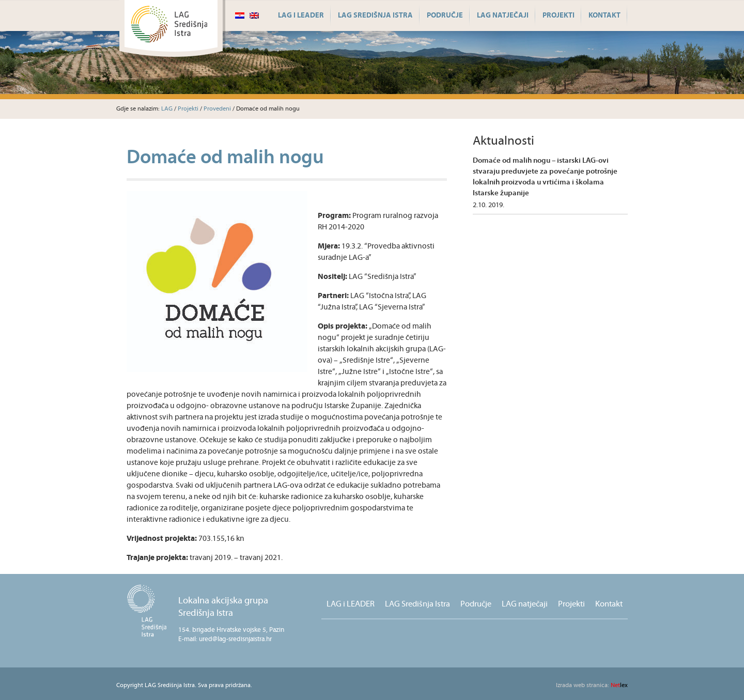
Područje (445, 15)
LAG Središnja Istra (375, 15)
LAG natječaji (503, 15)
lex (592, 685)
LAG (167, 109)
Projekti (559, 15)
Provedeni (217, 109)
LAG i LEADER (301, 15)
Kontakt (605, 15)
